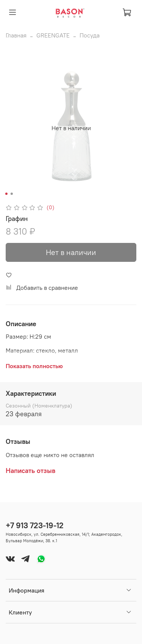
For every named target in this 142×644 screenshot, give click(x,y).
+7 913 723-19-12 (35, 525)
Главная (16, 35)
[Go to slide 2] (11, 194)
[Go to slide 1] (6, 194)
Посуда (90, 35)
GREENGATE (53, 35)
